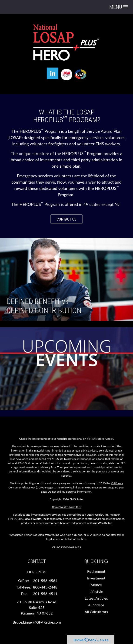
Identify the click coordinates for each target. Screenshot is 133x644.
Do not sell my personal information (70, 492)
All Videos (96, 605)
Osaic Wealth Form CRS (66, 507)
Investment (96, 578)
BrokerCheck (105, 439)
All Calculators (96, 612)
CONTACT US (67, 219)
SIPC (21, 519)
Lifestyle (96, 591)
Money (96, 585)
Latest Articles (96, 598)
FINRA (12, 519)
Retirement (96, 571)
